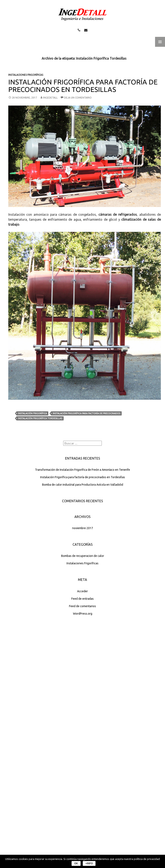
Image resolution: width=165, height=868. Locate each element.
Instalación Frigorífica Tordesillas (40, 418)
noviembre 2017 (83, 528)
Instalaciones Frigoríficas (26, 75)
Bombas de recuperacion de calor (83, 556)
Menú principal (160, 42)
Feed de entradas (82, 599)
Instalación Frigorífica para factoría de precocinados (86, 413)
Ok (76, 863)
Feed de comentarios (82, 606)
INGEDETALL (50, 98)
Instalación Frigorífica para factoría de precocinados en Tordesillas (83, 86)
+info (89, 863)
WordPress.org (83, 614)
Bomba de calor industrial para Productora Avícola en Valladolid (83, 485)
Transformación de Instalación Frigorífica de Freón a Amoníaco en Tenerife (82, 470)
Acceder (82, 591)
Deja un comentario (78, 98)
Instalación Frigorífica (32, 413)
